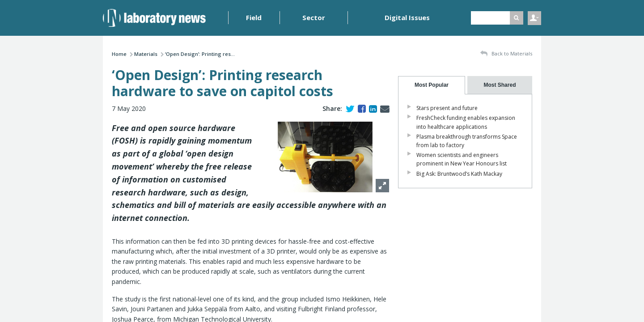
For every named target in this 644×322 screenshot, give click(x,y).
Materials (146, 54)
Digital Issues (407, 17)
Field (254, 17)
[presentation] (432, 85)
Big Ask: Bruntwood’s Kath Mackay (459, 174)
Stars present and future (447, 108)
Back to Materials (506, 54)
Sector (314, 17)
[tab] (432, 85)
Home (119, 54)
